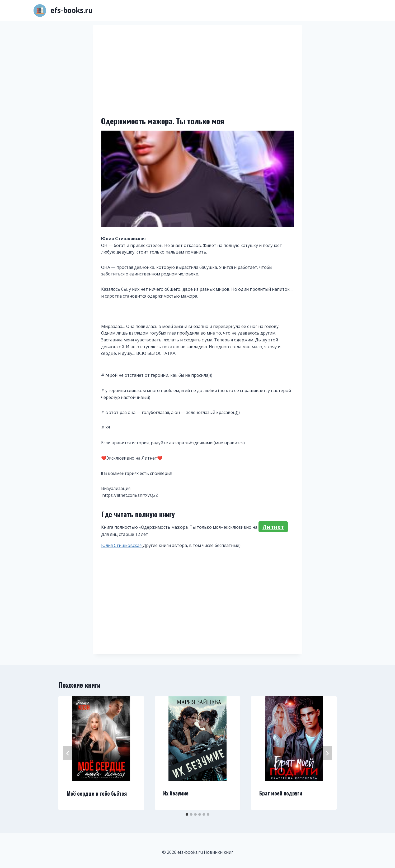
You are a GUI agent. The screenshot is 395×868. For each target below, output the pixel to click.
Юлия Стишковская (121, 545)
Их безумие (176, 793)
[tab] (187, 814)
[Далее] (327, 753)
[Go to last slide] (68, 753)
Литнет (273, 527)
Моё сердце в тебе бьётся (97, 793)
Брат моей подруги (281, 793)
